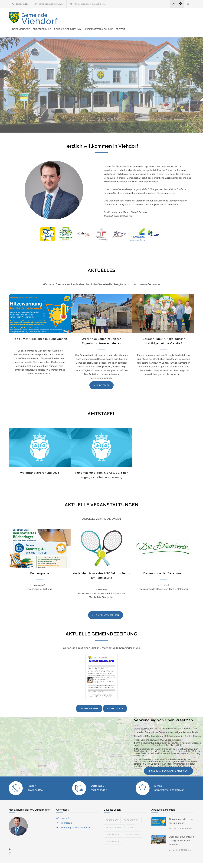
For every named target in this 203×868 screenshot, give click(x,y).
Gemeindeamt (113, 827)
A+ (174, 4)
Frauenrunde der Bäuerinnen (163, 565)
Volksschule (133, 827)
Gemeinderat (113, 834)
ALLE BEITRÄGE (101, 377)
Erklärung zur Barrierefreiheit (76, 820)
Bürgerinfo (112, 812)
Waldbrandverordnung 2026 (40, 465)
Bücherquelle (40, 565)
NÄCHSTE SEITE (115, 701)
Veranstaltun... (114, 819)
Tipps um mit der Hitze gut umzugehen (40, 331)
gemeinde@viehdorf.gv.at (51, 4)
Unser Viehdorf (71, 19)
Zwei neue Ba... (132, 812)
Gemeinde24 (75, 861)
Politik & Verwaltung (118, 19)
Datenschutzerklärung (143, 861)
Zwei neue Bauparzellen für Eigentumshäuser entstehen (181, 833)
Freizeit (171, 19)
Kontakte (65, 810)
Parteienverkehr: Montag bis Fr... (89, 4)
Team (131, 819)
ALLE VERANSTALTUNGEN (106, 607)
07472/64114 (22, 4)
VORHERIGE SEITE (89, 701)
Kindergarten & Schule (149, 19)
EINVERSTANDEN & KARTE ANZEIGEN (168, 763)
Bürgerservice (93, 19)
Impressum (67, 815)
